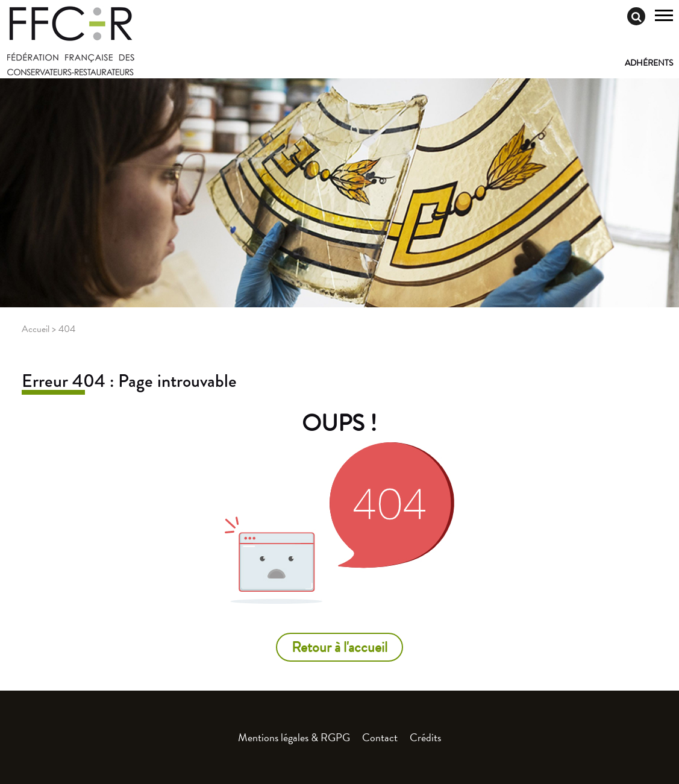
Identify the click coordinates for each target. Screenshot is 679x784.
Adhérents (649, 63)
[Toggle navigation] (664, 17)
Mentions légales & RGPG (294, 737)
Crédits (425, 737)
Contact (380, 737)
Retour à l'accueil (339, 647)
